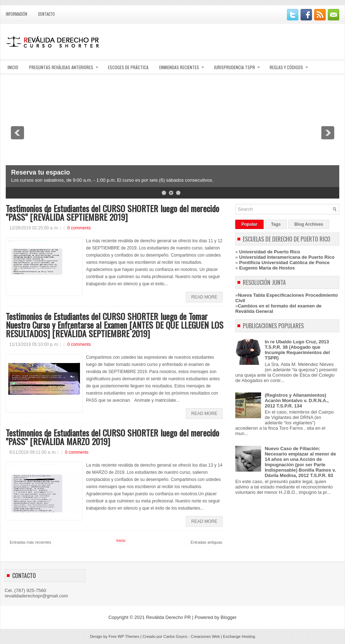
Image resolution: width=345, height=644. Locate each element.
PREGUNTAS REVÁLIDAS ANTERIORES (66, 65)
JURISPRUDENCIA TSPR (239, 65)
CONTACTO (46, 14)
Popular (249, 224)
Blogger (229, 617)
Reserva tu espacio (41, 172)
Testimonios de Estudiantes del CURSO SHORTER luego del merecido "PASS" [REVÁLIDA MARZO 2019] (112, 437)
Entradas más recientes (30, 542)
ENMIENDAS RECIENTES (184, 65)
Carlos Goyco (176, 636)
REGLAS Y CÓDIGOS (291, 65)
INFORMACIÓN (16, 14)
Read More (204, 297)
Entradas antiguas (206, 542)
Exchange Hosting (239, 636)
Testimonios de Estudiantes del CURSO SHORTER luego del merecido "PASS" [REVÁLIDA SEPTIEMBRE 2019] (112, 213)
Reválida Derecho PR (168, 617)
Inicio (121, 540)
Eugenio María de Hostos (267, 268)
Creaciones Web (205, 636)
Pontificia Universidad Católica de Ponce (284, 263)
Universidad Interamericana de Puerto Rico (287, 257)
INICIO (13, 67)
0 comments (79, 228)
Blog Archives (309, 224)
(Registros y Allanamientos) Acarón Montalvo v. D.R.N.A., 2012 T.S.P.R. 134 (297, 400)
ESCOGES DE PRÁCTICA (128, 67)
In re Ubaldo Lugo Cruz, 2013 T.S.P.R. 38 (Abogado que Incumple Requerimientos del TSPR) (297, 350)
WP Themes (128, 636)
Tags (276, 224)
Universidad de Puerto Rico (270, 252)
